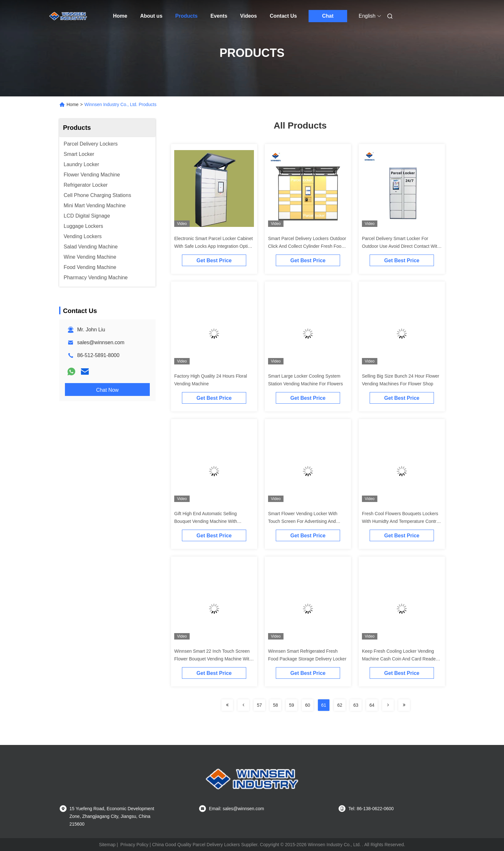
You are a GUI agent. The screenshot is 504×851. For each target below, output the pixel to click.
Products (186, 16)
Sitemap (107, 845)
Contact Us (283, 16)
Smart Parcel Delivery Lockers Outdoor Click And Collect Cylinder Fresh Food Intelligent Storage (307, 246)
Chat (328, 16)
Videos (248, 16)
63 (356, 705)
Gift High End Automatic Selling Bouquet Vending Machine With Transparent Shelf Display (206, 521)
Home (120, 16)
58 (275, 705)
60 (308, 705)
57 (259, 705)
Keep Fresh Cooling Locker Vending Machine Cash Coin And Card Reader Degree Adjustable (400, 659)
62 (340, 705)
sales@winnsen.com (101, 342)
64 (372, 705)
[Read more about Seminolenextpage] (227, 705)
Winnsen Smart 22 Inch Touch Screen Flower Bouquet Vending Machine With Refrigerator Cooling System (213, 659)
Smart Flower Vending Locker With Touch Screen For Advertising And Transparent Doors (303, 521)
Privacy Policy (135, 845)
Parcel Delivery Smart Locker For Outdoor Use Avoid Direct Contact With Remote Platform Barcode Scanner (401, 246)
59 (292, 705)
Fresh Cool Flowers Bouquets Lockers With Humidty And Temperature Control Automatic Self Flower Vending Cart (401, 521)
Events (219, 16)
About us (151, 16)
